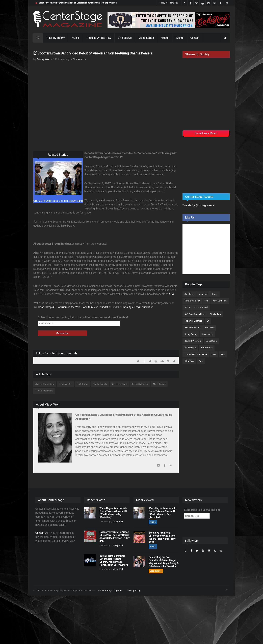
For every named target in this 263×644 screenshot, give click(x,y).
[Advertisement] (208, 165)
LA (208, 321)
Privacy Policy (134, 591)
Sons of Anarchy (192, 301)
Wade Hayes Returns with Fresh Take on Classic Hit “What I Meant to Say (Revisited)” (79, 3)
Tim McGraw (207, 348)
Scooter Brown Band (45, 384)
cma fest (203, 294)
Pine (201, 361)
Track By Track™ (56, 38)
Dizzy (215, 294)
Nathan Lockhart (119, 384)
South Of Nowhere (193, 341)
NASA (187, 308)
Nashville (210, 328)
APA (171, 294)
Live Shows (125, 38)
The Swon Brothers (193, 321)
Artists (165, 38)
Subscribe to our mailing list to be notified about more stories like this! (83, 317)
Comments (79, 59)
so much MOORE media (196, 354)
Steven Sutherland (140, 384)
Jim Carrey (190, 294)
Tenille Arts (216, 314)
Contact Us (42, 533)
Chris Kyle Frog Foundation (138, 307)
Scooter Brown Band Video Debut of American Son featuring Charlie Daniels (95, 53)
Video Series (146, 38)
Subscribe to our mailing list (202, 510)
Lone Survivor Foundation (97, 307)
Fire (206, 301)
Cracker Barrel (201, 308)
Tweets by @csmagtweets (198, 205)
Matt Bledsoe (159, 384)
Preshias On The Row (98, 38)
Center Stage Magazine (111, 591)
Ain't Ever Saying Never (195, 314)
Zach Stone (211, 341)
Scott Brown (82, 384)
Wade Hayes (190, 348)
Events (179, 38)
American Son (66, 384)
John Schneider (220, 301)
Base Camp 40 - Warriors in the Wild (59, 307)
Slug (223, 354)
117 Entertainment (44, 391)
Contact (195, 38)
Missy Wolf (44, 59)
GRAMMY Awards (193, 328)
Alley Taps (189, 361)
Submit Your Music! (206, 133)
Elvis (214, 354)
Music (75, 38)
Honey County (191, 334)
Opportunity (207, 334)
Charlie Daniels (100, 384)
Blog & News (156, 571)
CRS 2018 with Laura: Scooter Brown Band (58, 201)
